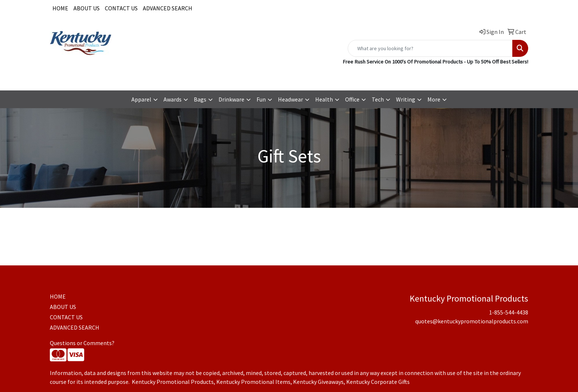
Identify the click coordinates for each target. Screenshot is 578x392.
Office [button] (352, 99)
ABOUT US (87, 8)
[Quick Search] (430, 48)
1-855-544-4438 (391, 76)
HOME (60, 8)
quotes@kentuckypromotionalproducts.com (472, 76)
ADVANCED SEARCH (168, 8)
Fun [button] (261, 99)
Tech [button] (378, 99)
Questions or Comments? (82, 343)
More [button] (434, 99)
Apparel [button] (141, 99)
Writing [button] (406, 99)
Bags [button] (200, 99)
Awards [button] (173, 99)
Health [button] (324, 99)
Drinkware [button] (231, 99)
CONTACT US (121, 8)
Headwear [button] (290, 99)
